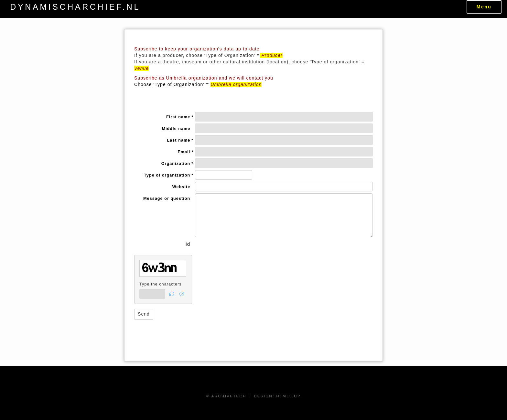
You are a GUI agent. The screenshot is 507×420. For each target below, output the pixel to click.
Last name (179, 141)
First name (178, 117)
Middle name (176, 129)
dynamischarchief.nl (75, 7)
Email (184, 152)
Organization (176, 164)
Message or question (167, 199)
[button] (172, 294)
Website (181, 187)
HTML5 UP (288, 396)
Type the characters (161, 284)
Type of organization (167, 176)
